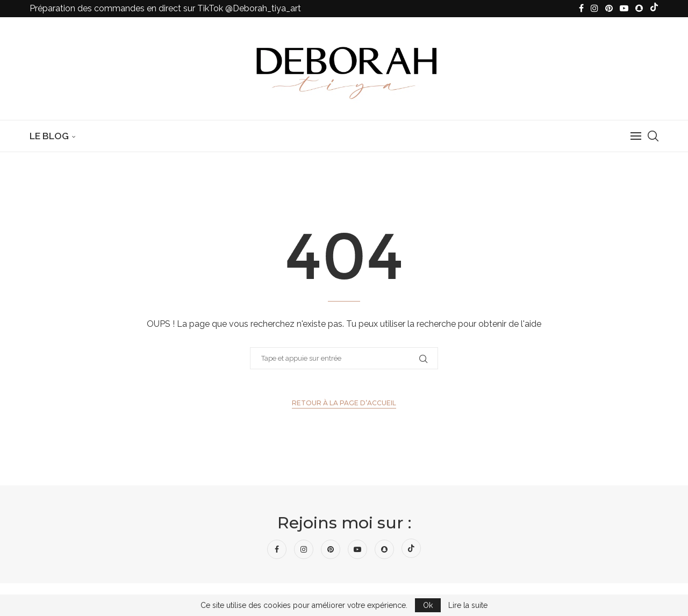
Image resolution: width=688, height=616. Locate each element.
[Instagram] (594, 9)
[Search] (653, 136)
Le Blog (49, 136)
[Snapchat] (639, 9)
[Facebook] (581, 9)
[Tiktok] (654, 9)
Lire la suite (468, 605)
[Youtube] (624, 9)
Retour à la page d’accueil (344, 403)
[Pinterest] (609, 9)
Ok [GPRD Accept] (428, 605)
